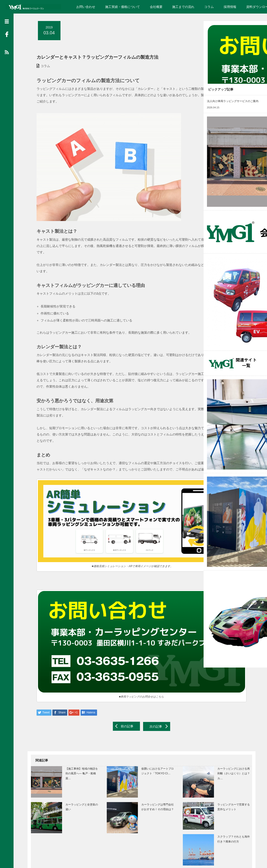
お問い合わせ (86, 7)
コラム (209, 7)
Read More (243, 77)
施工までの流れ (183, 7)
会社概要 (156, 7)
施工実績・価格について (123, 7)
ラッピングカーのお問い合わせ (226, 54)
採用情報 (230, 7)
